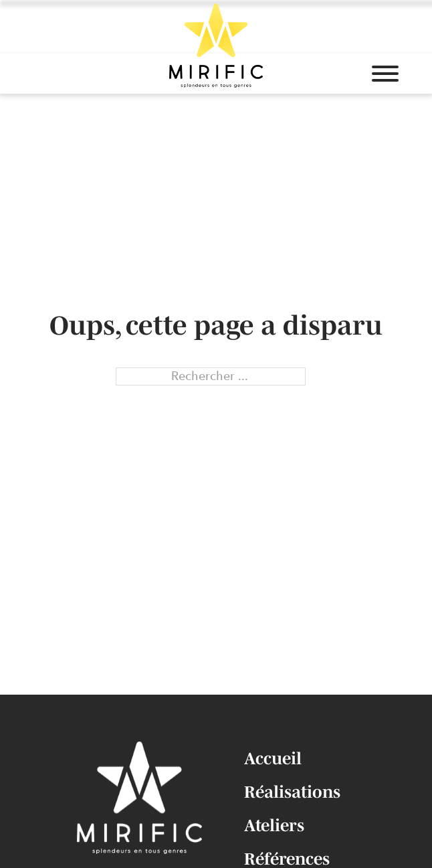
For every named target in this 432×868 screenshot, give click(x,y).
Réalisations (292, 792)
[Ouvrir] (385, 74)
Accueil (273, 758)
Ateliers (274, 825)
